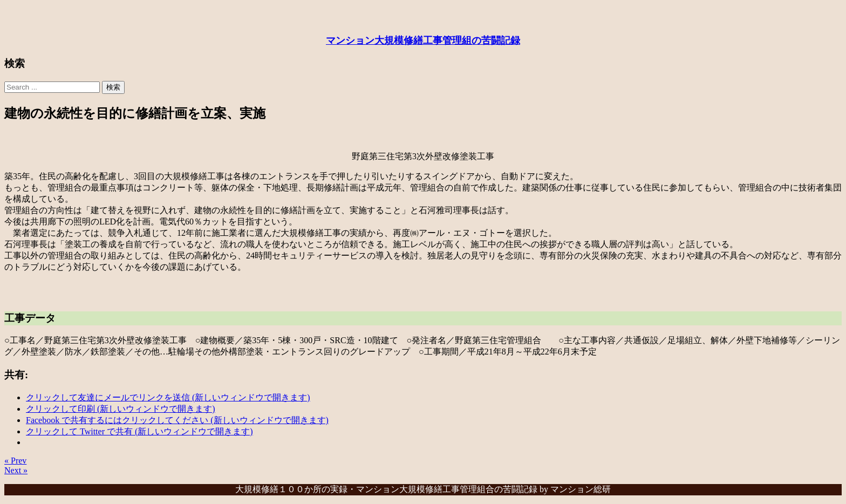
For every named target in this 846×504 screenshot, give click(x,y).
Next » (16, 470)
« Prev (15, 461)
